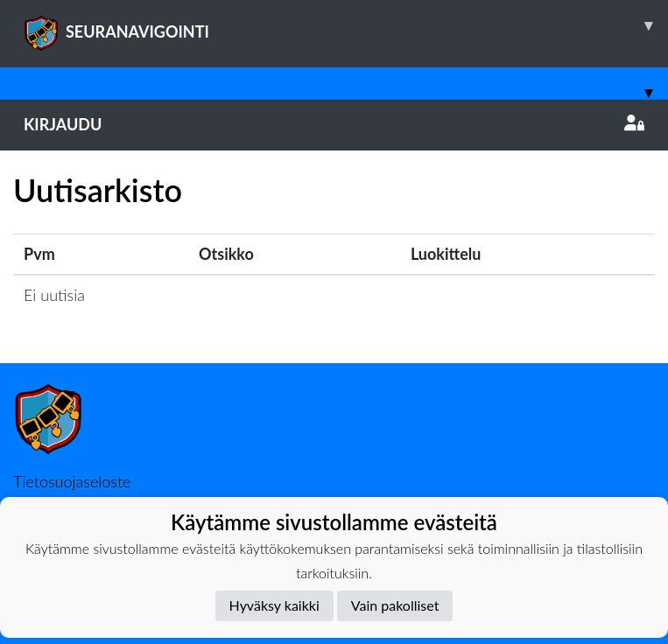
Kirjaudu (334, 124)
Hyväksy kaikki (274, 605)
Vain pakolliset (395, 605)
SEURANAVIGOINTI (346, 25)
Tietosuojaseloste (72, 481)
